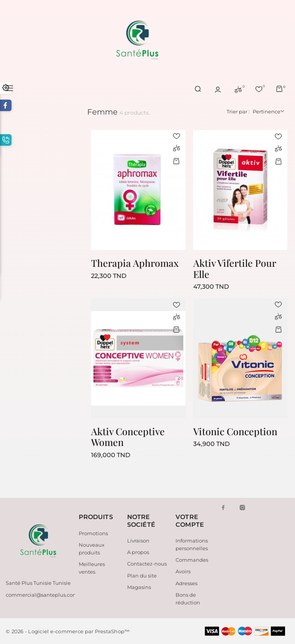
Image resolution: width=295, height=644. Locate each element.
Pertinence (267, 111)
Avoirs (183, 571)
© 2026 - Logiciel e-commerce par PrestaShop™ (68, 631)
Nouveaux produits (92, 549)
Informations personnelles (192, 544)
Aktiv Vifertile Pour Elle (235, 268)
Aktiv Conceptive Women (128, 437)
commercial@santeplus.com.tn (45, 595)
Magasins (139, 587)
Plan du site (142, 576)
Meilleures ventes (92, 568)
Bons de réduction (188, 599)
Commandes (192, 560)
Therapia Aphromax (135, 263)
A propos (138, 552)
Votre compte (190, 521)
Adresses (186, 583)
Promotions (93, 533)
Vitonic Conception (235, 431)
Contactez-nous (147, 564)
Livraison (138, 541)
